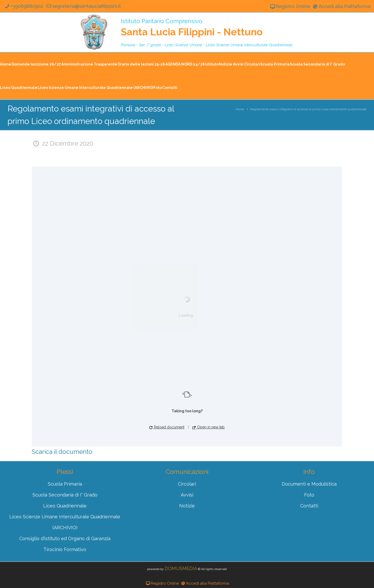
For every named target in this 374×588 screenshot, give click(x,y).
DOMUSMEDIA (181, 568)
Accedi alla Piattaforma (341, 6)
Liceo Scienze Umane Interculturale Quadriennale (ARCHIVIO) (95, 88)
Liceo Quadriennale (19, 88)
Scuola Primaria (275, 64)
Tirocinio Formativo (65, 549)
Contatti (170, 88)
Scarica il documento (62, 452)
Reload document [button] (167, 427)
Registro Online (290, 6)
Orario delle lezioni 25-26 (141, 64)
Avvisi (187, 495)
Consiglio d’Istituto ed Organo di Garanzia (65, 538)
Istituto (212, 64)
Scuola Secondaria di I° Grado (317, 64)
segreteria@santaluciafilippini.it (83, 6)
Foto (158, 88)
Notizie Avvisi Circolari (239, 64)
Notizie (187, 506)
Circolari (187, 484)
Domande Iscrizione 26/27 (36, 64)
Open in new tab (209, 427)
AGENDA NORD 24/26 (185, 64)
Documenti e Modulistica (309, 484)
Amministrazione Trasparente (89, 64)
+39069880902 (23, 6)
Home (6, 64)
